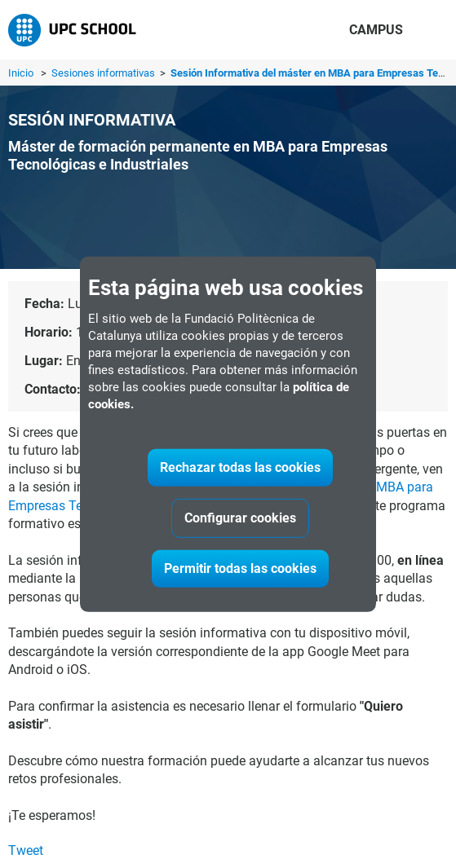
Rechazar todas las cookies (240, 467)
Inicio (21, 73)
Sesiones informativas (104, 73)
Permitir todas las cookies (240, 568)
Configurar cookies (240, 518)
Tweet (26, 850)
